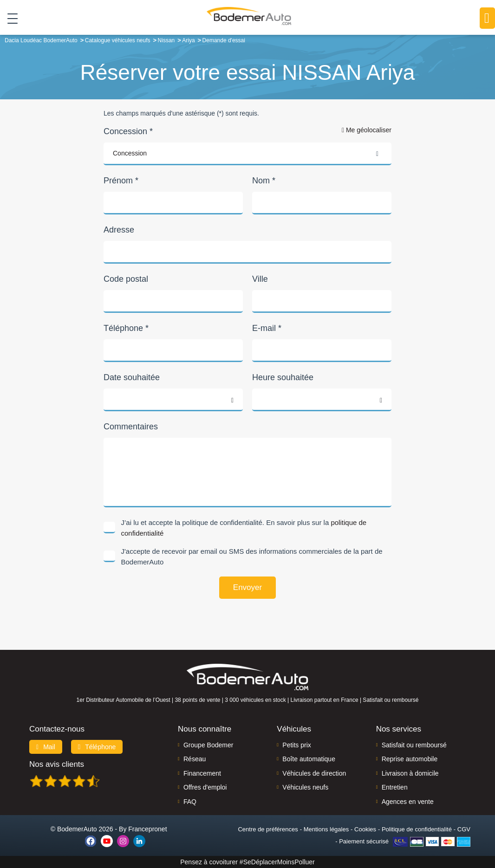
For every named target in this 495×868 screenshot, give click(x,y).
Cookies (365, 829)
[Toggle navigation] (9, 18)
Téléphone (97, 747)
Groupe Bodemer (208, 745)
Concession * (128, 131)
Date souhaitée (132, 377)
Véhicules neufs (305, 787)
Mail (46, 747)
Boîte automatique (309, 759)
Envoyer (247, 587)
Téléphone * (126, 328)
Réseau (195, 759)
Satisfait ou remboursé (414, 745)
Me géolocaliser (367, 130)
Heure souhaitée (283, 377)
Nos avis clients (57, 764)
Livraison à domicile (410, 773)
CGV (464, 829)
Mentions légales (326, 829)
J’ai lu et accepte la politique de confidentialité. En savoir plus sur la (244, 528)
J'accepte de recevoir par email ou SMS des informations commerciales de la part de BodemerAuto (252, 557)
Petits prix (296, 745)
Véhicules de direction (314, 773)
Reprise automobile (410, 759)
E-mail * (267, 328)
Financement (202, 773)
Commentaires (131, 427)
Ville (260, 279)
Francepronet (147, 829)
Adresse (119, 230)
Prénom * (121, 181)
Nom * (264, 181)
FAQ (190, 802)
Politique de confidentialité (417, 829)
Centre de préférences (268, 829)
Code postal (126, 279)
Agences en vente (408, 802)
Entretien (395, 787)
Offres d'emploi (205, 787)
